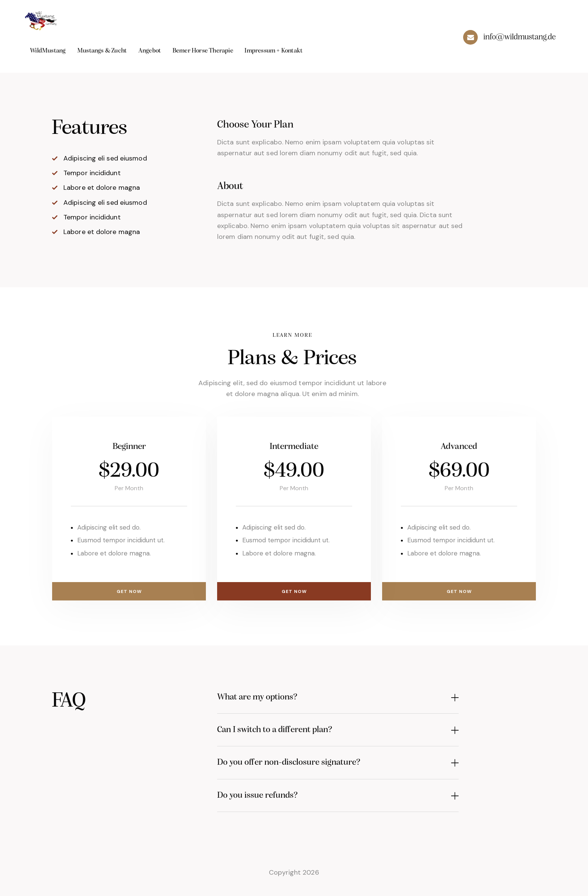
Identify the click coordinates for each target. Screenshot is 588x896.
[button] (338, 699)
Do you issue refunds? (265, 802)
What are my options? (265, 698)
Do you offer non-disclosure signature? (301, 767)
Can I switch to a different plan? (286, 732)
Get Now (129, 590)
